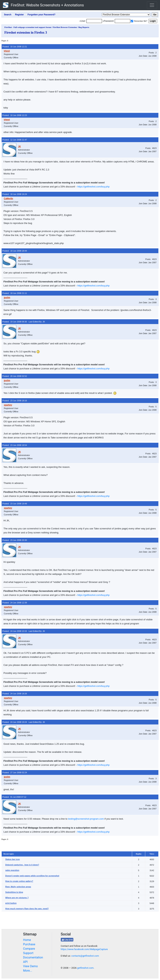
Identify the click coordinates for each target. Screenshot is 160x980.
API (25, 962)
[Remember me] (132, 21)
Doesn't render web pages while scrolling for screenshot (32, 876)
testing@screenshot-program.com (86, 819)
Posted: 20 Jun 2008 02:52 (15, 376)
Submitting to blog (14, 892)
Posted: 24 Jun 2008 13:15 (15, 631)
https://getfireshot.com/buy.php (94, 187)
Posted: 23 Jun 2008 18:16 (15, 401)
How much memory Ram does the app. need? (27, 909)
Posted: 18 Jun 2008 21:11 (15, 293)
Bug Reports (84, 27)
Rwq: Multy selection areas (18, 887)
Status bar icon (12, 859)
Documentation (33, 957)
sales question (12, 870)
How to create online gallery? (19, 881)
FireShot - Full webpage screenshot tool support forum (28, 27)
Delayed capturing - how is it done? (22, 865)
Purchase (29, 944)
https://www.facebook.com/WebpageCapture (84, 949)
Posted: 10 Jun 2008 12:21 (15, 47)
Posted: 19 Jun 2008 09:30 (15, 322)
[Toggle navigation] (152, 5)
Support (28, 953)
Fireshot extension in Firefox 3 (26, 33)
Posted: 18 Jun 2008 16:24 (15, 194)
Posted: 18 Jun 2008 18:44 (15, 251)
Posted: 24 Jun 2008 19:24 (15, 722)
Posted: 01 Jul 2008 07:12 (14, 797)
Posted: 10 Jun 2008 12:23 (15, 115)
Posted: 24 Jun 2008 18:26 (15, 694)
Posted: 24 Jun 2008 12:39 (15, 603)
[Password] (123, 21)
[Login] (94, 21)
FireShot (43, 5)
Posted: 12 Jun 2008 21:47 (15, 140)
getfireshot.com (85, 968)
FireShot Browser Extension (65, 27)
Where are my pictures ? (17, 898)
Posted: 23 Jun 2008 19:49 (15, 504)
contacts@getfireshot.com (85, 956)
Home (27, 940)
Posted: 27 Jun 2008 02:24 (15, 772)
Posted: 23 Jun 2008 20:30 (15, 540)
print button (11, 903)
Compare (29, 949)
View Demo (31, 966)
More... (28, 971)
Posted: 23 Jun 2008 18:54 (15, 445)
